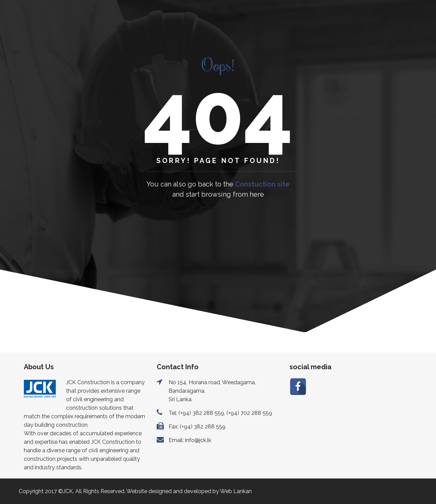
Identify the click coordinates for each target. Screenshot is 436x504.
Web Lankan (236, 491)
